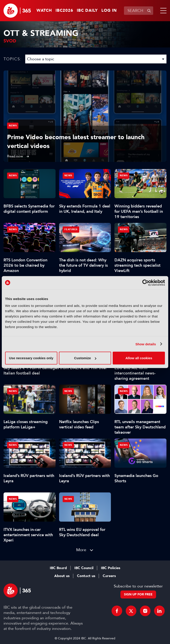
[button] (162, 11)
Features (71, 229)
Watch (44, 11)
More (81, 550)
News (13, 126)
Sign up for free (138, 594)
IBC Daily (87, 11)
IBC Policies (111, 568)
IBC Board (58, 568)
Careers (109, 576)
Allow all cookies (139, 358)
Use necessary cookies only (31, 358)
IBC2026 (64, 11)
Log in (109, 11)
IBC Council (84, 568)
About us (62, 576)
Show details (146, 344)
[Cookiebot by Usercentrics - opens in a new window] (146, 283)
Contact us (86, 576)
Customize (85, 358)
